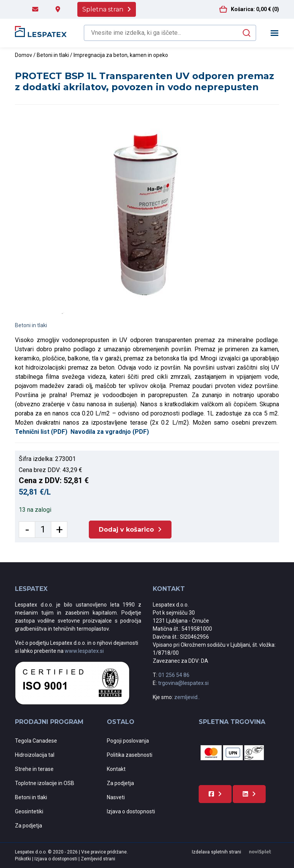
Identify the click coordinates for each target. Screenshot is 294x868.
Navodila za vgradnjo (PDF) (110, 432)
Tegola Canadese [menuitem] (36, 741)
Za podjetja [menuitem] (29, 826)
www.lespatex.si (84, 651)
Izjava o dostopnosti (56, 859)
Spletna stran (103, 9)
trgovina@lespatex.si (183, 683)
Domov (24, 55)
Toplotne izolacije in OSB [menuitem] (45, 783)
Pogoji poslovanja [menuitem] (128, 741)
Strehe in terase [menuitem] (34, 769)
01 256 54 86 (174, 675)
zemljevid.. (187, 697)
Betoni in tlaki (53, 55)
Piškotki (24, 859)
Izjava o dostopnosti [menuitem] (131, 811)
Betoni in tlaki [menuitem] (31, 797)
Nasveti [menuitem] (116, 797)
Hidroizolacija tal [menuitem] (35, 755)
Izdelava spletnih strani (235, 852)
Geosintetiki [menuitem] (29, 811)
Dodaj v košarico (126, 530)
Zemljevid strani (98, 859)
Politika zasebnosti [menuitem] (130, 755)
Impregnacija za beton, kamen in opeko (121, 55)
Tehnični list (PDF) (41, 432)
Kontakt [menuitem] (116, 769)
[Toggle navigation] (275, 33)
